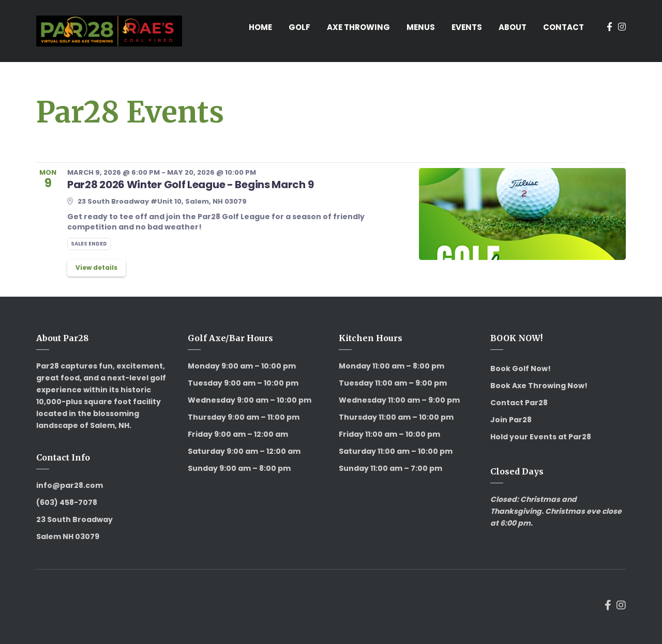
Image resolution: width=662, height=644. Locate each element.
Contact (563, 27)
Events (467, 27)
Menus (421, 27)
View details (96, 267)
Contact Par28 (519, 403)
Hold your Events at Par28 (541, 437)
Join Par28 (511, 420)
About (513, 27)
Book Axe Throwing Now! (539, 386)
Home (260, 27)
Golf (299, 27)
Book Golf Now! (521, 369)
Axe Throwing (358, 27)
